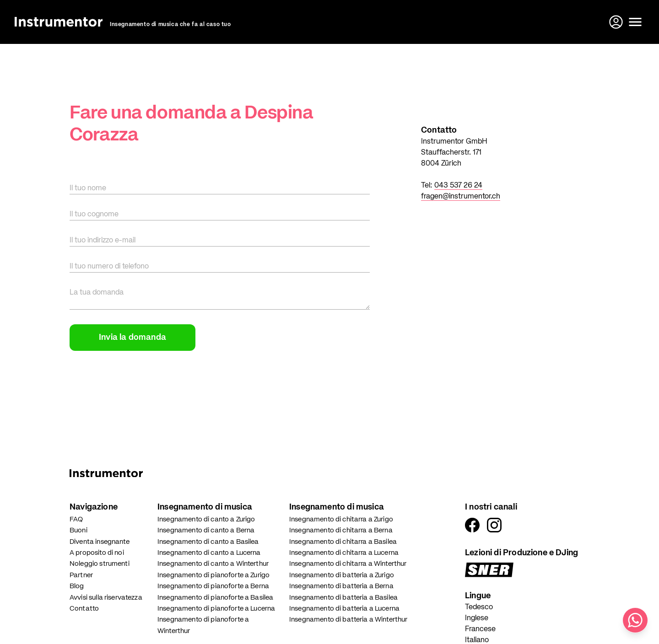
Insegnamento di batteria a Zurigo (342, 575)
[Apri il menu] (635, 22)
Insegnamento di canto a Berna (206, 530)
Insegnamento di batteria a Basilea (343, 598)
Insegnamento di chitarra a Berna (341, 530)
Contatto (84, 609)
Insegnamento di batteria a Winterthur (348, 620)
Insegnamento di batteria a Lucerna (344, 609)
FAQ (76, 519)
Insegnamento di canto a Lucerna (209, 553)
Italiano (477, 640)
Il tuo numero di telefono (109, 267)
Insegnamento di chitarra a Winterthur (348, 564)
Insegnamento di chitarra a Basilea (343, 542)
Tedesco (479, 607)
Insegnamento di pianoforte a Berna (213, 586)
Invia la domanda (132, 338)
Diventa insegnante (100, 542)
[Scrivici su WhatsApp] (635, 620)
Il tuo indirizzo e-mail (103, 241)
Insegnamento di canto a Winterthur (213, 564)
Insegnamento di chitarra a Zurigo (341, 519)
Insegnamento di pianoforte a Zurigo (213, 575)
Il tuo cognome (94, 215)
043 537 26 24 (458, 186)
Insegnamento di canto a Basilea (208, 542)
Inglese (477, 618)
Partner (81, 575)
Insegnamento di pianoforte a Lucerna (216, 609)
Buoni (78, 530)
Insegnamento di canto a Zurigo (206, 519)
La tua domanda (97, 293)
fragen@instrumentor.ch (461, 197)
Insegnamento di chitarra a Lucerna (344, 553)
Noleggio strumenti (100, 564)
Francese (480, 629)
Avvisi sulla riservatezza (106, 598)
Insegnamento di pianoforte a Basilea (215, 598)
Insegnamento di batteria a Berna (341, 586)
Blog (77, 586)
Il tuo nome (88, 188)
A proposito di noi (97, 553)
